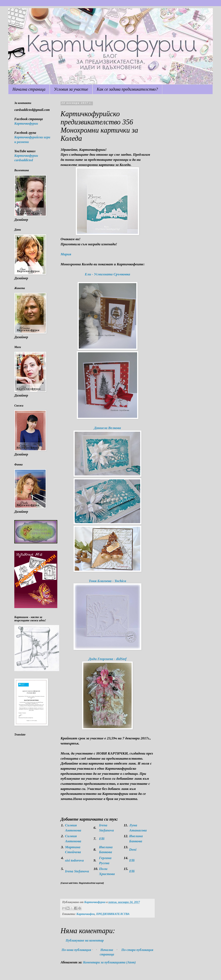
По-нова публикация (76, 950)
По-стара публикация (137, 950)
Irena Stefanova (77, 871)
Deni (133, 849)
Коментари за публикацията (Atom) (109, 962)
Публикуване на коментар (85, 940)
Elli (102, 839)
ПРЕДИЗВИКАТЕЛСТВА (113, 914)
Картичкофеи (85, 914)
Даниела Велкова (107, 428)
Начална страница (29, 89)
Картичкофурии (26, 123)
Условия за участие (71, 89)
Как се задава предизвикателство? (127, 89)
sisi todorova (74, 860)
